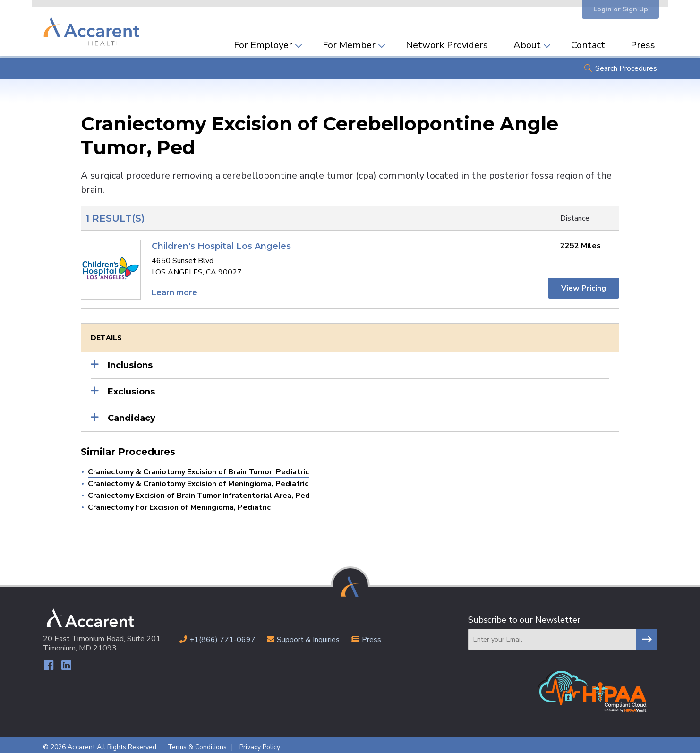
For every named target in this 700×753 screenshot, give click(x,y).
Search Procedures (626, 65)
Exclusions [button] (131, 388)
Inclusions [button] (130, 361)
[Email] (552, 636)
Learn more (175, 289)
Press (371, 636)
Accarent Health (93, 26)
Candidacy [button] (132, 414)
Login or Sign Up (617, 11)
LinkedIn (67, 662)
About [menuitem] (527, 41)
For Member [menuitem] (349, 41)
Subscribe (647, 636)
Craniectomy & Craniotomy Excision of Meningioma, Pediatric (198, 480)
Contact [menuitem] (588, 41)
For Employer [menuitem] (263, 41)
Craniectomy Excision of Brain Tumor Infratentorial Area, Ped (199, 492)
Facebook (49, 662)
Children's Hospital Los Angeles (221, 242)
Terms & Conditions (197, 743)
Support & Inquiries (308, 636)
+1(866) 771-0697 (222, 636)
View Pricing (583, 284)
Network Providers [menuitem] (447, 41)
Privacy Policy (260, 743)
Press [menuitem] (643, 41)
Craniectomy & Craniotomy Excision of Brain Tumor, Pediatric (198, 468)
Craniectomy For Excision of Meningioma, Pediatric (179, 504)
